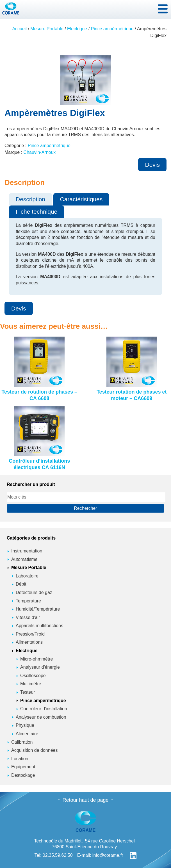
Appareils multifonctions (39, 626)
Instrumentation (27, 551)
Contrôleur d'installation (44, 709)
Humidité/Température (38, 609)
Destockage (23, 775)
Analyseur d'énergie (40, 667)
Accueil (19, 29)
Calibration (22, 742)
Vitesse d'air (28, 617)
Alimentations (29, 642)
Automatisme (24, 559)
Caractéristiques (81, 199)
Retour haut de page (85, 800)
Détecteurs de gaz (34, 592)
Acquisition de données (34, 750)
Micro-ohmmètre (37, 659)
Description (30, 199)
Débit (21, 584)
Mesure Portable (47, 29)
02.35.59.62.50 (58, 855)
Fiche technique (37, 212)
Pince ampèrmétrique (112, 29)
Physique (25, 725)
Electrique (77, 29)
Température (28, 601)
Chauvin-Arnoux (40, 152)
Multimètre (31, 684)
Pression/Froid (30, 634)
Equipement (23, 767)
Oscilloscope (33, 676)
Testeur (28, 692)
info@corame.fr (108, 855)
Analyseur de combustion (41, 717)
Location (20, 759)
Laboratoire (27, 576)
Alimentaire (27, 734)
